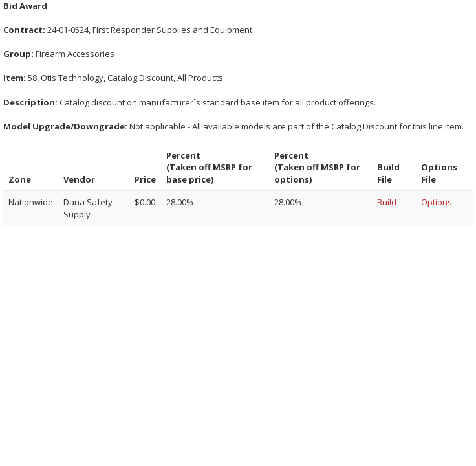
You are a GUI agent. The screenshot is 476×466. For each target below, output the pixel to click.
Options (437, 202)
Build (387, 202)
